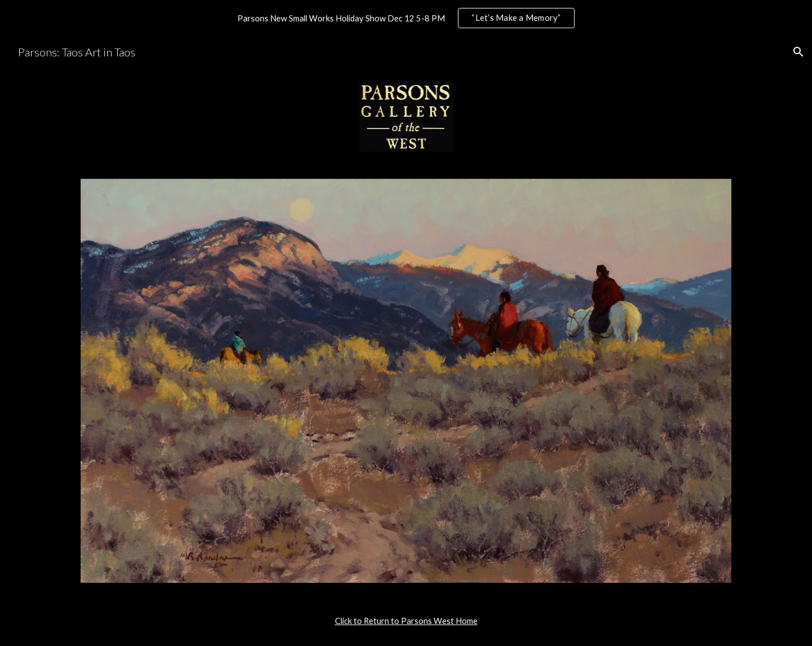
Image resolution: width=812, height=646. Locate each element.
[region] (406, 18)
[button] (798, 52)
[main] (406, 621)
